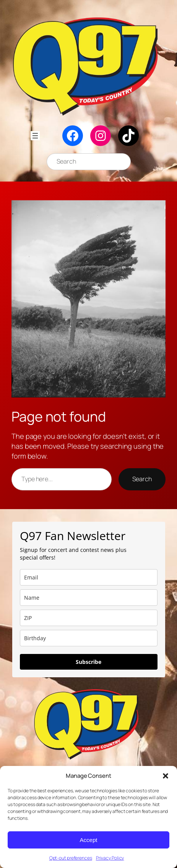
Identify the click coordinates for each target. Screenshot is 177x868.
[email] (89, 577)
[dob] (89, 638)
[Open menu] (35, 136)
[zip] (89, 618)
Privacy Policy (110, 858)
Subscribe (88, 662)
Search (142, 479)
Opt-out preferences (71, 858)
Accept (89, 840)
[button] (166, 776)
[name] (89, 598)
